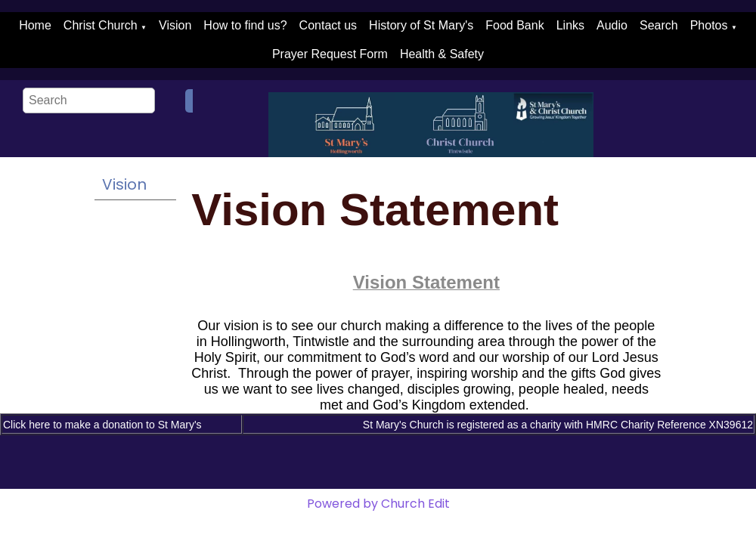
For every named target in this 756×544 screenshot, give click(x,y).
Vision (175, 25)
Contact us (328, 25)
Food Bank (514, 25)
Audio (612, 25)
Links (570, 25)
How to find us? (245, 25)
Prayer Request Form (330, 54)
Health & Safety (442, 54)
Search (659, 25)
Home (35, 25)
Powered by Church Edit (378, 504)
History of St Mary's (421, 25)
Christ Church (101, 25)
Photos (709, 25)
